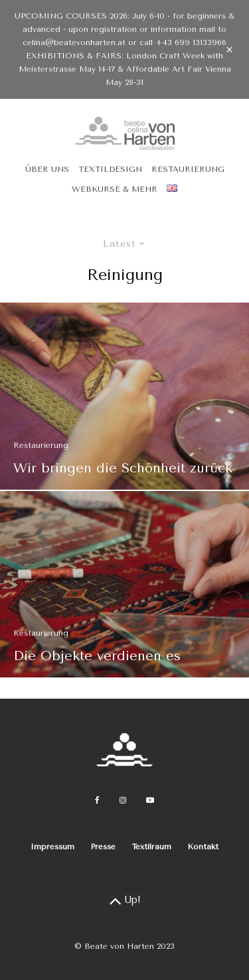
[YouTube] (150, 800)
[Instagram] (123, 800)
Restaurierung (188, 169)
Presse (103, 847)
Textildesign (110, 169)
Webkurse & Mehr (115, 189)
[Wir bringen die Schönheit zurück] (124, 396)
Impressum (52, 847)
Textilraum (151, 847)
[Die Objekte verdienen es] (124, 589)
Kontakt (203, 847)
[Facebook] (97, 800)
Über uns (47, 169)
